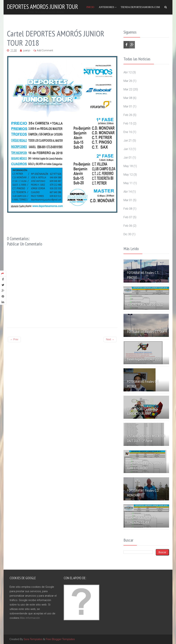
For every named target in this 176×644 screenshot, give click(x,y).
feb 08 (128, 209)
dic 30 (127, 234)
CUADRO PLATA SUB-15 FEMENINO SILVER (141, 520)
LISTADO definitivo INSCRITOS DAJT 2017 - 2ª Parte (146, 438)
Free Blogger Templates (60, 639)
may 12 (128, 175)
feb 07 (128, 217)
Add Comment (45, 50)
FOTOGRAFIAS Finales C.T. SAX (146, 332)
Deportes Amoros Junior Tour (42, 7)
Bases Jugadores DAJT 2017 (144, 359)
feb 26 (128, 115)
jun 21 (128, 140)
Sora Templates (33, 639)
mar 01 (128, 106)
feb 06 (128, 226)
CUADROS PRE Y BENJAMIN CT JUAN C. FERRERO (145, 466)
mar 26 (128, 81)
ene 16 (128, 132)
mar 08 (128, 98)
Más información (30, 618)
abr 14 (128, 192)
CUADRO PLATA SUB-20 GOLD (145, 305)
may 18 (128, 166)
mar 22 (128, 89)
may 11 (128, 183)
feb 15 (128, 123)
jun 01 (128, 158)
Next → (110, 339)
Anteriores (107, 7)
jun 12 (128, 149)
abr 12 (128, 72)
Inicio (90, 7)
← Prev (14, 339)
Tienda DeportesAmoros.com (140, 7)
